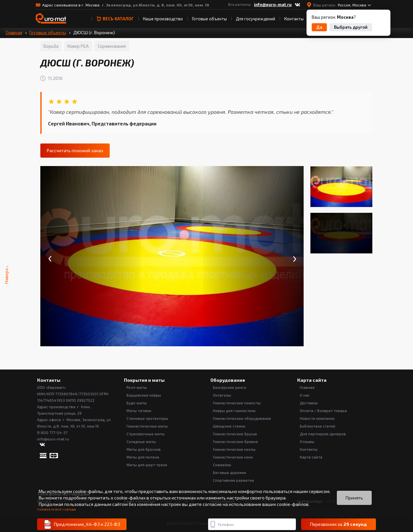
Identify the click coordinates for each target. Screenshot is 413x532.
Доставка (309, 403)
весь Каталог (115, 19)
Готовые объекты (209, 19)
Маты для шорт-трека (147, 465)
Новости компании (317, 418)
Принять (354, 498)
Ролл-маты (137, 387)
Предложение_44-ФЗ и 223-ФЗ (82, 524)
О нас (305, 395)
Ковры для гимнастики (234, 410)
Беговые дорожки (230, 472)
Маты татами (139, 410)
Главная (14, 32)
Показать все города (56, 509)
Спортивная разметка (233, 480)
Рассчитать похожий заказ (75, 150)
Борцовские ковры (144, 395)
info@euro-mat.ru (273, 5)
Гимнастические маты (147, 426)
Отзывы (307, 441)
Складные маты (141, 441)
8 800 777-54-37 (52, 432)
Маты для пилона (143, 457)
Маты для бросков (144, 449)
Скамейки (222, 465)
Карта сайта (311, 457)
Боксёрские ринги (230, 387)
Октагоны (222, 395)
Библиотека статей (317, 426)
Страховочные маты (146, 434)
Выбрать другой (351, 27)
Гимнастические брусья (235, 434)
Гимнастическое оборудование (242, 418)
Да (319, 27)
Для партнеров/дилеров (323, 434)
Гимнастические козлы (234, 449)
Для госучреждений (256, 19)
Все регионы (239, 4)
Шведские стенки (229, 426)
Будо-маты (137, 403)
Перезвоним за (338, 524)
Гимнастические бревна (235, 441)
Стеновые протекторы (147, 418)
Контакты (294, 19)
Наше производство (163, 19)
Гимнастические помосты (237, 403)
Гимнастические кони (233, 457)
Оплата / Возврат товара (323, 410)
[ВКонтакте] (297, 5)
